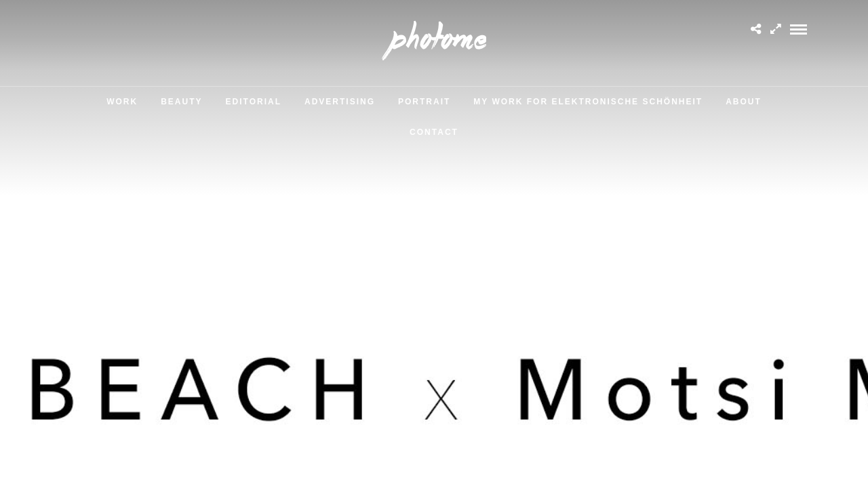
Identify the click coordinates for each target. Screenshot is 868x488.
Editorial (254, 102)
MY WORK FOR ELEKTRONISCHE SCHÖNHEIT (588, 102)
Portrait (424, 102)
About (744, 102)
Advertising (340, 102)
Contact (434, 132)
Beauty (181, 102)
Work (122, 102)
